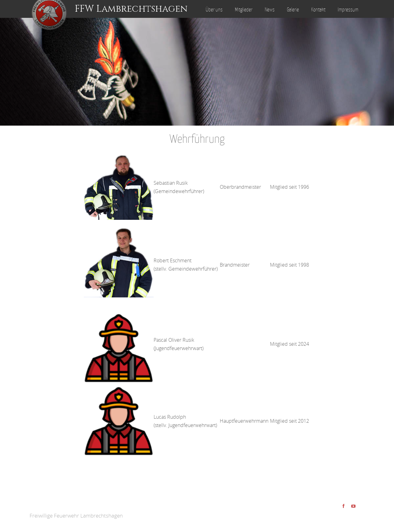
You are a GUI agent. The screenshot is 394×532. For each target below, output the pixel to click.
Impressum (348, 10)
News (270, 10)
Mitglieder (244, 10)
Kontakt (318, 10)
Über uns (214, 10)
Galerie (293, 10)
